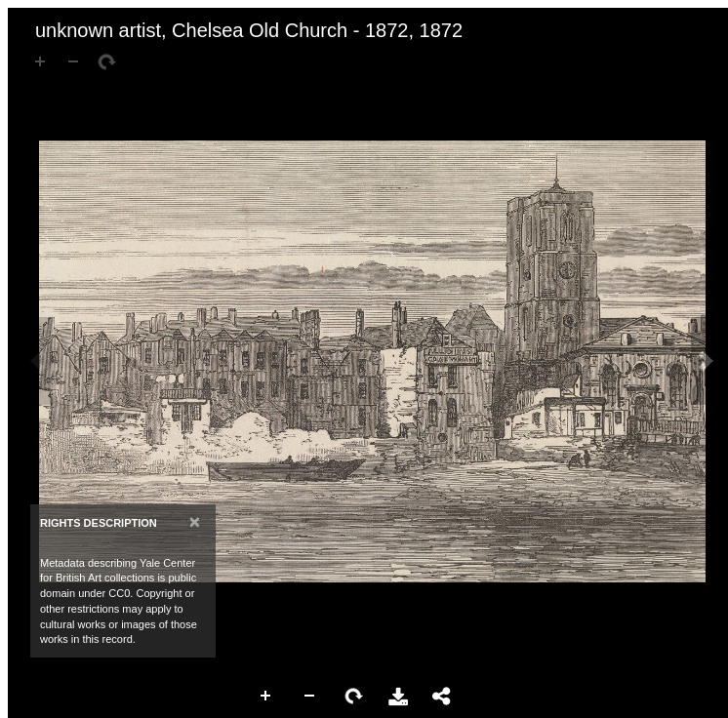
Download (398, 697)
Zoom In (266, 697)
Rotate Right (354, 697)
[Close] (195, 521)
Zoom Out (310, 697)
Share (442, 697)
